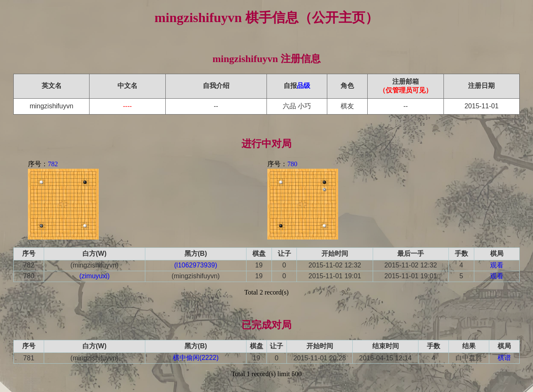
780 (292, 164)
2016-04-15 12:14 (385, 358)
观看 (497, 265)
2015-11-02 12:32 (335, 265)
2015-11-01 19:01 (335, 276)
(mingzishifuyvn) (95, 265)
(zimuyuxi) (94, 276)
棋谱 (504, 358)
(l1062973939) (196, 265)
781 (29, 358)
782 (53, 164)
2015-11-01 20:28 (319, 358)
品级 (304, 86)
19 (259, 265)
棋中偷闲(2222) (196, 358)
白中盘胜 (469, 358)
